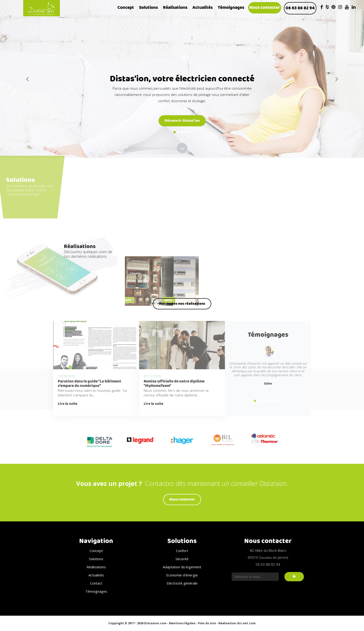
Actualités (203, 8)
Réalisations (175, 8)
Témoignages (231, 8)
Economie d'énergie (182, 575)
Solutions (148, 8)
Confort (182, 551)
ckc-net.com (246, 623)
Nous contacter (265, 8)
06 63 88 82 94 (300, 8)
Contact (96, 583)
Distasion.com (155, 623)
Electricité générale (182, 583)
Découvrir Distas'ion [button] (182, 121)
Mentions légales (182, 623)
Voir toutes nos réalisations (182, 304)
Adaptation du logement (182, 567)
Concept (126, 8)
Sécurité (182, 559)
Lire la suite (68, 404)
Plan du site (207, 623)
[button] (27, 79)
